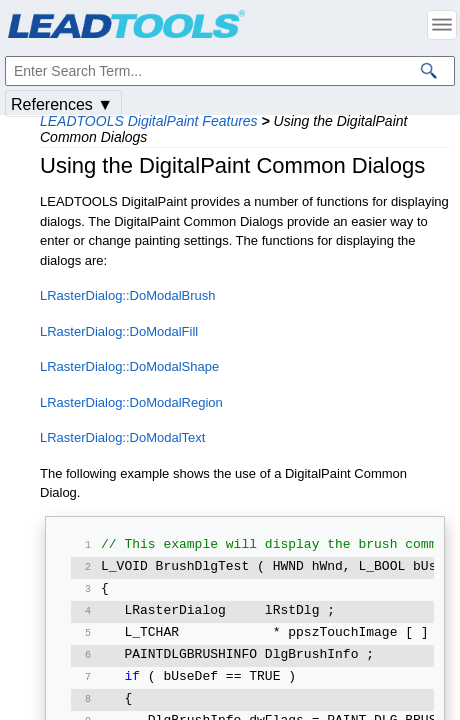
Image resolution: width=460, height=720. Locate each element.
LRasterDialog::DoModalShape (129, 366)
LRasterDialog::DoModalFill (119, 331)
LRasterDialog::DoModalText (122, 437)
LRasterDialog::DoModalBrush (128, 295)
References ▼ (62, 104)
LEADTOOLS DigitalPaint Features (149, 121)
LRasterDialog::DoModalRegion (131, 402)
